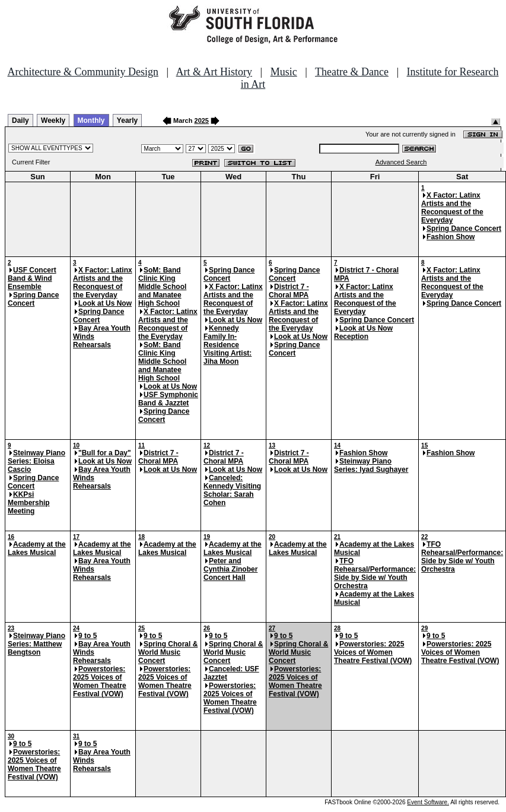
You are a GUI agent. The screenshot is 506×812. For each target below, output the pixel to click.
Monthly (91, 120)
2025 (202, 120)
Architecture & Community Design (83, 72)
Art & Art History (214, 72)
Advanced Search (401, 162)
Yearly (127, 120)
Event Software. (428, 802)
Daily (20, 120)
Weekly (53, 120)
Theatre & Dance (352, 72)
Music (284, 72)
